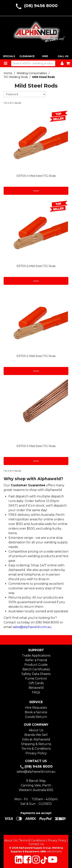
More (36, 191)
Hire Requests (36, 708)
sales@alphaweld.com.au (32, 627)
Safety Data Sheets (36, 674)
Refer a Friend (36, 660)
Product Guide (36, 665)
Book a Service (36, 712)
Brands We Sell (36, 735)
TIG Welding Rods (16, 77)
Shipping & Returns (36, 744)
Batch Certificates (36, 669)
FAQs (36, 692)
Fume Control (36, 678)
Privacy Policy (36, 753)
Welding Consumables (32, 73)
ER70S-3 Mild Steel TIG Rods (36, 446)
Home (8, 73)
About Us (36, 730)
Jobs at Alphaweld (36, 739)
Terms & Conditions (36, 749)
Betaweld (36, 688)
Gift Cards (36, 683)
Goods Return (36, 717)
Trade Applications (36, 656)
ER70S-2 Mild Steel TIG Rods (36, 356)
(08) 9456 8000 (41, 6)
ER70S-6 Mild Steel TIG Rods (36, 266)
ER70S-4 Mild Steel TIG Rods (36, 176)
